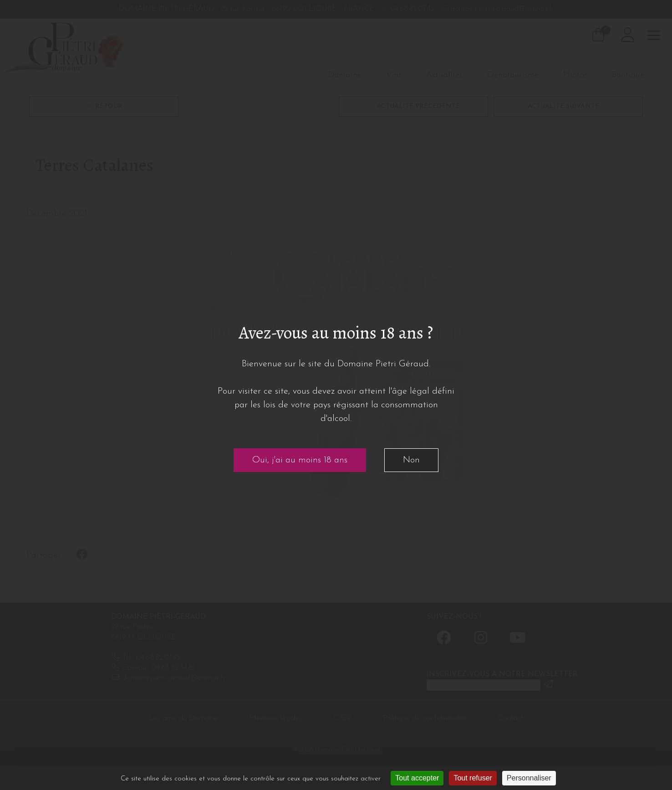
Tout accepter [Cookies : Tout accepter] (417, 778)
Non (411, 460)
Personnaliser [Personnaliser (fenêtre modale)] (529, 778)
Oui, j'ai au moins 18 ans (300, 460)
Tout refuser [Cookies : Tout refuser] (473, 778)
